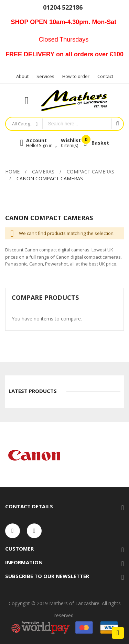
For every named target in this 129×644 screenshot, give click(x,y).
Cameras (43, 172)
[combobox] (77, 124)
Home (12, 172)
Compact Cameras (90, 172)
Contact (105, 76)
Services (45, 76)
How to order (76, 76)
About (22, 76)
